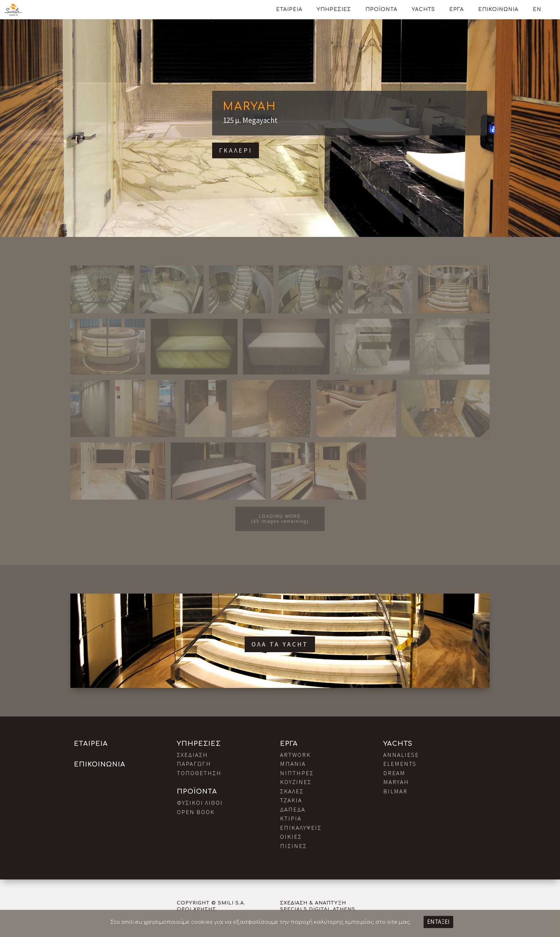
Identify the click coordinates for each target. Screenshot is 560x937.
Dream (394, 773)
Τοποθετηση (199, 773)
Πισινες (293, 846)
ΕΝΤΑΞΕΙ (439, 922)
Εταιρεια (289, 9)
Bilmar (395, 791)
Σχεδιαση (192, 755)
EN (537, 9)
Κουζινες (296, 782)
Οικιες (291, 837)
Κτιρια (291, 818)
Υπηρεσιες (334, 9)
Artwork (295, 755)
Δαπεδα (293, 809)
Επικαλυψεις (301, 828)
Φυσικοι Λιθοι (200, 803)
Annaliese (401, 755)
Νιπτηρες (297, 773)
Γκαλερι (236, 150)
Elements (400, 764)
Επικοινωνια (498, 9)
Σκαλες (292, 791)
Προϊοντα (381, 9)
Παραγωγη (194, 764)
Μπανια (293, 764)
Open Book (196, 812)
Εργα (457, 9)
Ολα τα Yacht (280, 644)
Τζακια (291, 800)
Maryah (250, 107)
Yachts (423, 9)
